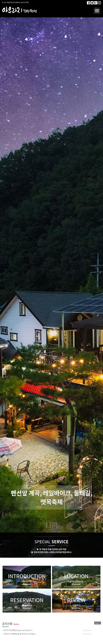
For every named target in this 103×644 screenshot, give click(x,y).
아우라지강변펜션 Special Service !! (18, 630)
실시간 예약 (25, 2)
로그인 (4, 2)
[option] (51, 630)
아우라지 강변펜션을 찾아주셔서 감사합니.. (20, 634)
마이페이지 (17, 2)
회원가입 (10, 2)
